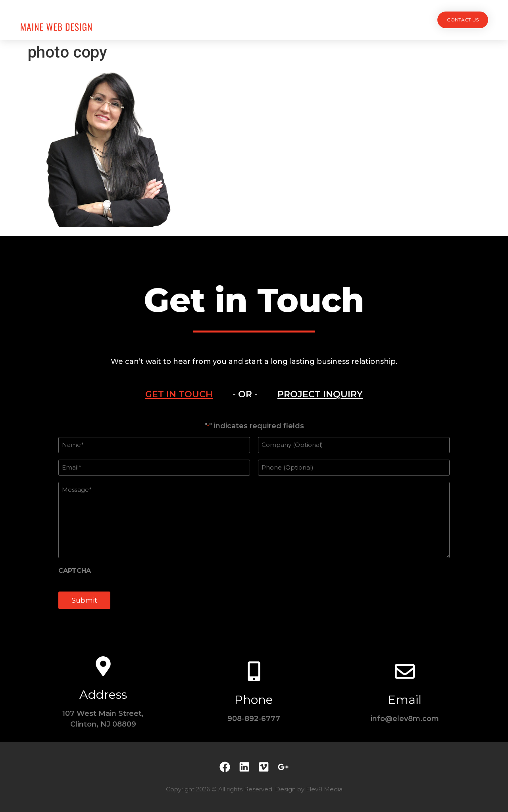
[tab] (179, 394)
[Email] (405, 671)
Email (405, 700)
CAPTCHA (75, 571)
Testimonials (312, 20)
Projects (191, 20)
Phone (254, 700)
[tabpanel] (254, 520)
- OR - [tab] (245, 394)
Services (233, 20)
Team (269, 20)
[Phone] (254, 671)
